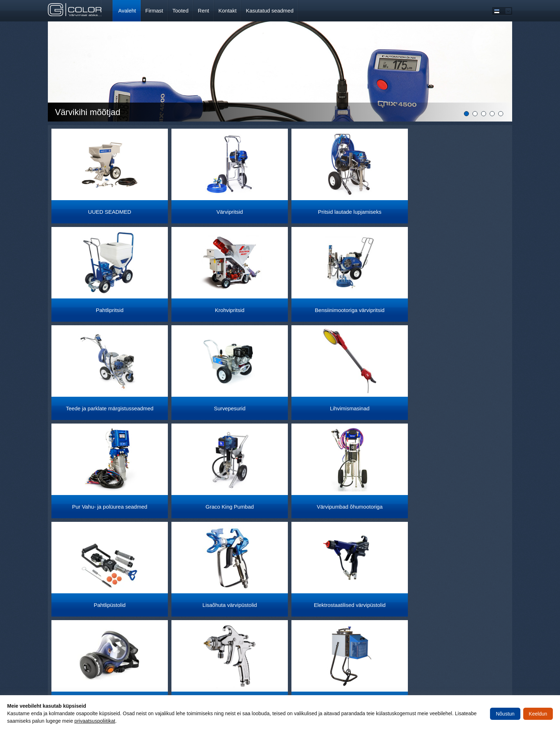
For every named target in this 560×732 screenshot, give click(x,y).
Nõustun (505, 714)
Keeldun (538, 714)
